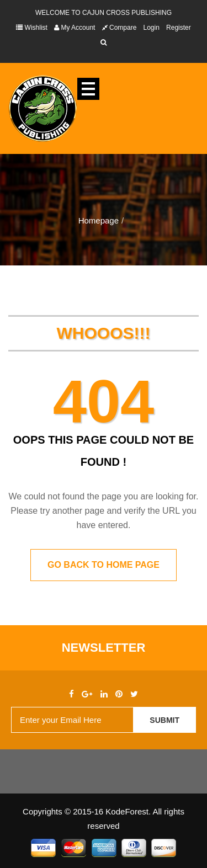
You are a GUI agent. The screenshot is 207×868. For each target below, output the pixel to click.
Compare (120, 28)
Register (179, 28)
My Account (75, 28)
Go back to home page (104, 565)
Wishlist (32, 28)
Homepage (99, 220)
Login (152, 28)
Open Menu (88, 89)
